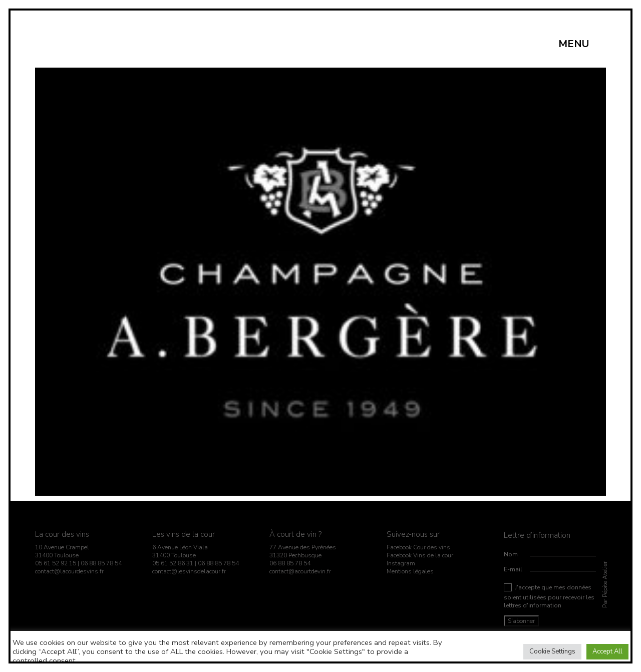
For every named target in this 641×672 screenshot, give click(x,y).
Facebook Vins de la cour (420, 555)
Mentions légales (410, 571)
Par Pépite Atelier (605, 585)
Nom (511, 554)
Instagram (401, 563)
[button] (579, 44)
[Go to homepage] (59, 44)
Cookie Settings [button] (552, 651)
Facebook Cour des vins (418, 547)
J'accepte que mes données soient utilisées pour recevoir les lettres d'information (549, 596)
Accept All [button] (607, 651)
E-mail (513, 569)
